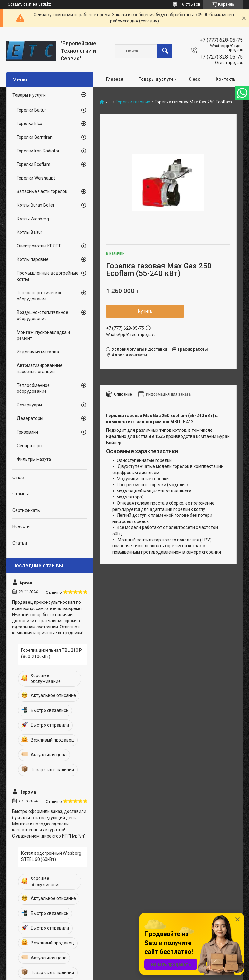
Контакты (226, 79)
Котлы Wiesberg (33, 219)
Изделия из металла (38, 352)
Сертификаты (26, 510)
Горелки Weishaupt (36, 178)
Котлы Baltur (30, 232)
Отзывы (21, 494)
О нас (194, 79)
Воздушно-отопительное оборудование (42, 315)
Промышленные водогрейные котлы (48, 276)
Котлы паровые (33, 259)
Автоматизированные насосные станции (40, 368)
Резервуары (29, 405)
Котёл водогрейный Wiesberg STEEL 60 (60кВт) (51, 856)
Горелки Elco (30, 123)
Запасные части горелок (42, 191)
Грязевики (27, 432)
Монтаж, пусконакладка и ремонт (43, 335)
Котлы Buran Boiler (36, 205)
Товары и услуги (156, 79)
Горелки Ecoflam (34, 164)
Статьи (20, 543)
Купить (145, 311)
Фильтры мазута (34, 459)
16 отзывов (190, 4)
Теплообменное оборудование (33, 388)
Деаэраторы (30, 418)
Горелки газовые (133, 102)
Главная (115, 79)
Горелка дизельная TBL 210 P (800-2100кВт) (52, 653)
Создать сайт (20, 4)
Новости (21, 526)
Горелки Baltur (31, 110)
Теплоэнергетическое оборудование (40, 296)
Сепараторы (30, 446)
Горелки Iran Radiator (38, 151)
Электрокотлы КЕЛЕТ (39, 246)
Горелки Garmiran (35, 137)
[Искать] (165, 51)
